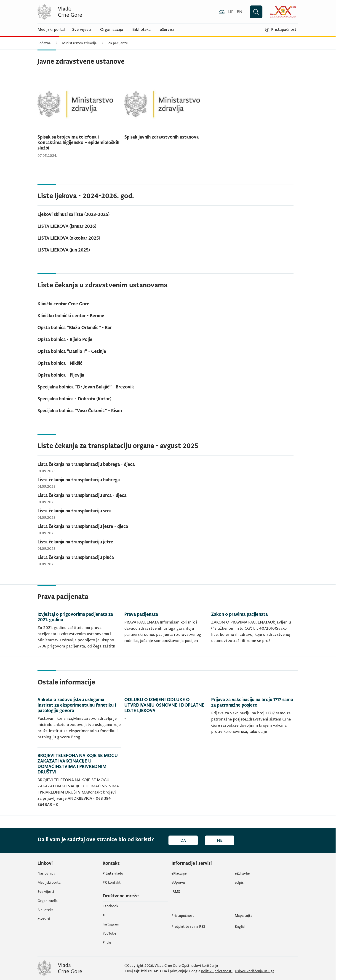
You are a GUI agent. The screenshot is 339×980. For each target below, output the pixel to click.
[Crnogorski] (222, 12)
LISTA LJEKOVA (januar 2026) (67, 226)
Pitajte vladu (113, 873)
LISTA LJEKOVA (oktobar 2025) (69, 238)
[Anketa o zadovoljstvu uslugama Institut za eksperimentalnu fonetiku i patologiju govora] (79, 722)
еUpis (239, 883)
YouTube (109, 933)
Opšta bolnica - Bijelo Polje (65, 340)
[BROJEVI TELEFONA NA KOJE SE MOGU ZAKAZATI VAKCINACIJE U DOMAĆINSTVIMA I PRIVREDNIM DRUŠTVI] (79, 781)
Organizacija (112, 30)
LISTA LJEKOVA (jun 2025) (64, 250)
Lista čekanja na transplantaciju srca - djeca (82, 495)
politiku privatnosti (217, 971)
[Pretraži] (256, 12)
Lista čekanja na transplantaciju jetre (75, 542)
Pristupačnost (183, 916)
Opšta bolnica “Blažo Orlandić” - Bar (75, 328)
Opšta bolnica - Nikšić (60, 363)
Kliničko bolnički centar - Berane (71, 316)
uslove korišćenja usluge (255, 971)
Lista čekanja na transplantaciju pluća (76, 558)
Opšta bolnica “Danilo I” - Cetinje (72, 351)
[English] (240, 12)
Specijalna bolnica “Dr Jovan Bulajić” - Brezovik (86, 387)
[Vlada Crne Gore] (82, 12)
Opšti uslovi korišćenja (200, 966)
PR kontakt (112, 883)
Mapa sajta (244, 916)
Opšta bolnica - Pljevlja (61, 375)
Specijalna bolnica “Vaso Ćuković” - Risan (80, 411)
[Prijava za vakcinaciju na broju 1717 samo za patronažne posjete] (253, 722)
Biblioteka (141, 30)
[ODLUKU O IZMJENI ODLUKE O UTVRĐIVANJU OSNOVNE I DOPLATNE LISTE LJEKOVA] (166, 722)
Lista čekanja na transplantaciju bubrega (79, 480)
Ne (220, 840)
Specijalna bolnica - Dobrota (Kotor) (74, 399)
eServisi (167, 30)
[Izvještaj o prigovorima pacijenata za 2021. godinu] (79, 634)
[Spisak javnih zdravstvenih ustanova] (166, 109)
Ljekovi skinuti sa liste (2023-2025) (73, 215)
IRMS (176, 892)
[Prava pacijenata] (166, 634)
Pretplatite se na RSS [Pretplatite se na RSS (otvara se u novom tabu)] (188, 927)
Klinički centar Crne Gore (63, 304)
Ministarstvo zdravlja (79, 43)
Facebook (110, 906)
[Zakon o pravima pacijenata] (253, 634)
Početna (44, 43)
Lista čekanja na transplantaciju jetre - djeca (83, 527)
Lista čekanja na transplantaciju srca (75, 511)
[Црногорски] (231, 12)
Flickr (107, 943)
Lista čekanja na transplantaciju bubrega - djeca (86, 464)
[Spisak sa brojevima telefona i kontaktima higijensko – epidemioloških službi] (79, 117)
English (241, 927)
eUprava (178, 883)
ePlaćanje (179, 873)
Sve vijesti (82, 30)
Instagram (111, 924)
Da (183, 840)
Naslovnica (46, 873)
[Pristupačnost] (281, 30)
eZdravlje (242, 873)
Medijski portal (51, 30)
